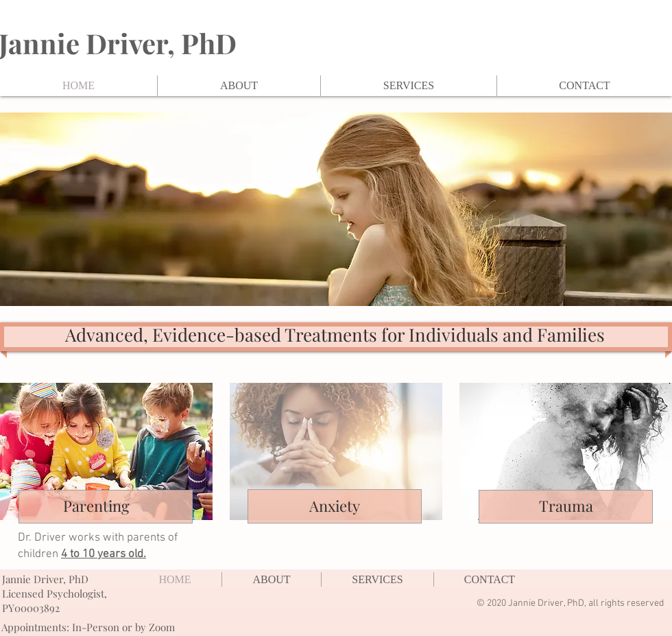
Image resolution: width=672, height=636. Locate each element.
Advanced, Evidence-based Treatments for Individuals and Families (335, 334)
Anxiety (335, 506)
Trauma (566, 506)
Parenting (96, 506)
